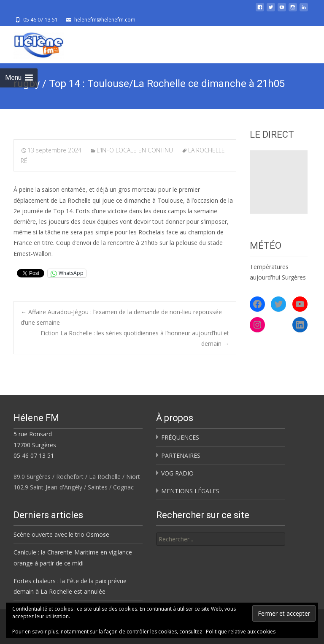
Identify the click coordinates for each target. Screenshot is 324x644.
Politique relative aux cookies (241, 632)
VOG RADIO (177, 473)
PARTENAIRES (181, 455)
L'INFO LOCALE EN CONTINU (135, 150)
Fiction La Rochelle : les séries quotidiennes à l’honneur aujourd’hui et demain (135, 338)
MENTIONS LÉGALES (190, 491)
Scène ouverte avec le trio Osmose (61, 534)
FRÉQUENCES (180, 437)
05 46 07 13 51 (34, 455)
